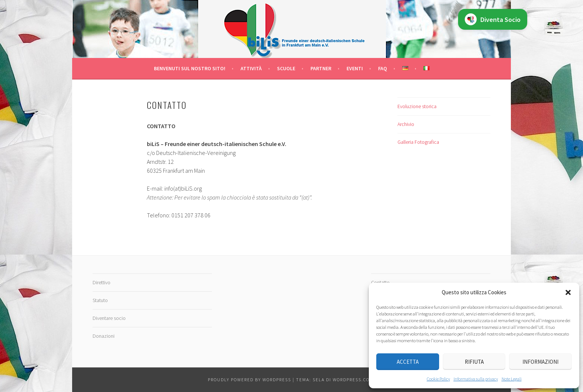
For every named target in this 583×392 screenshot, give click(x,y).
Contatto (380, 282)
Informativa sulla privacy (476, 379)
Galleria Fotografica (418, 142)
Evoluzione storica (417, 106)
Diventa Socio (493, 19)
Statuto (100, 300)
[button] (568, 292)
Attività (251, 68)
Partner (321, 68)
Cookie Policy (438, 379)
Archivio (406, 124)
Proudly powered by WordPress (249, 380)
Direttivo (102, 282)
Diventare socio (109, 318)
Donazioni (104, 336)
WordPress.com (353, 380)
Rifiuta (474, 362)
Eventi (355, 68)
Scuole (286, 68)
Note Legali (512, 379)
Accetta (408, 362)
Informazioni (540, 362)
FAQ (383, 68)
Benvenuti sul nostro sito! (190, 68)
